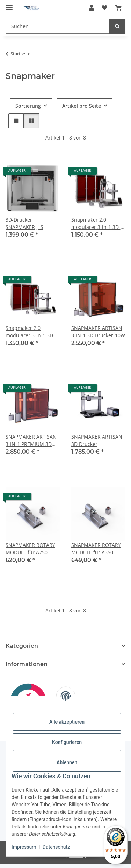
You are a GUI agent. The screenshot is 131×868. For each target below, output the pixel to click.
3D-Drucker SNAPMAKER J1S (24, 223)
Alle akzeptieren (67, 722)
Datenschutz (56, 847)
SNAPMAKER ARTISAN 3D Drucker (97, 440)
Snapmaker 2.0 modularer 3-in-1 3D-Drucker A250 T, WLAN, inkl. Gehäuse (98, 223)
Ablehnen (67, 762)
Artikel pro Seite (82, 106)
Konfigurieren (67, 742)
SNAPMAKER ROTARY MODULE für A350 (96, 549)
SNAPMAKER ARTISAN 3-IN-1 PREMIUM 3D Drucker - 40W (31, 440)
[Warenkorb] (118, 8)
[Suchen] (58, 26)
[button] (92, 8)
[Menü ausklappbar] (9, 4)
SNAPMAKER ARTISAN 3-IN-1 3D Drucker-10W (98, 332)
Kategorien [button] (22, 646)
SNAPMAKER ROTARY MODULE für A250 (30, 549)
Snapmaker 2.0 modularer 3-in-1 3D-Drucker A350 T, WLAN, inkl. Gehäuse (32, 332)
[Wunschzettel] (104, 8)
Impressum (24, 847)
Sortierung (28, 106)
